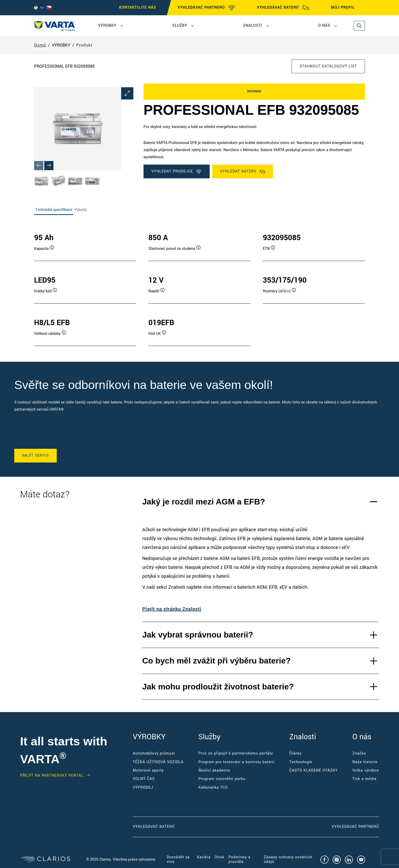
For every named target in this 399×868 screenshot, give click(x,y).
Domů (40, 45)
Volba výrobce (366, 770)
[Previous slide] (39, 166)
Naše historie (365, 762)
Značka (359, 753)
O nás (324, 26)
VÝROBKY (107, 26)
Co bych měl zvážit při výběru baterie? (216, 661)
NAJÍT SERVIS (35, 455)
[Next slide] (49, 166)
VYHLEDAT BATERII (243, 171)
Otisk (219, 857)
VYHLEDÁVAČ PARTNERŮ (206, 8)
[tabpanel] (199, 284)
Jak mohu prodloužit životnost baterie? (218, 687)
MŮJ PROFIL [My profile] (347, 8)
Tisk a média (365, 779)
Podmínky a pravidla (239, 859)
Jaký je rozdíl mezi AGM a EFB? (204, 502)
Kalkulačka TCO (213, 787)
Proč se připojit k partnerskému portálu (236, 753)
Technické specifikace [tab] (54, 210)
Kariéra (204, 857)
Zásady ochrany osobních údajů (288, 859)
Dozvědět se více (179, 859)
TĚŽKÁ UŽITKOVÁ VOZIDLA (158, 762)
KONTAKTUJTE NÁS (138, 8)
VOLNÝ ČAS (144, 779)
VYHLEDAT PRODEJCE (177, 171)
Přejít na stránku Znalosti (172, 609)
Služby (180, 26)
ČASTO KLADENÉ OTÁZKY (313, 770)
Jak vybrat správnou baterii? (198, 635)
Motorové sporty (148, 770)
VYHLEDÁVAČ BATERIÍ (283, 8)
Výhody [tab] (81, 210)
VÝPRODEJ (143, 787)
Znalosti (253, 26)
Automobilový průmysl (154, 753)
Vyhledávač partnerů (355, 827)
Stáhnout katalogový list (328, 66)
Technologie (301, 762)
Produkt (84, 45)
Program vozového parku (222, 779)
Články (296, 753)
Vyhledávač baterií (154, 827)
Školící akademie (214, 770)
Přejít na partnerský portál (52, 776)
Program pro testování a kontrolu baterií (236, 762)
